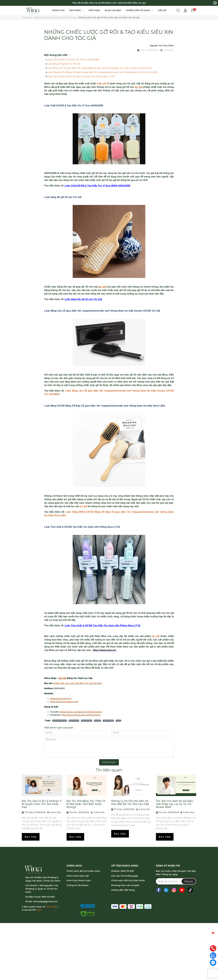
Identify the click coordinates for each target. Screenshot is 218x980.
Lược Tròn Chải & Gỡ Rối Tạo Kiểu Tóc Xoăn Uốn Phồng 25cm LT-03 (81, 76)
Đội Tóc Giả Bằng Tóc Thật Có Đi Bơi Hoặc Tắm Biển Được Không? (86, 804)
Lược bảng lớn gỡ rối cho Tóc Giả (64, 64)
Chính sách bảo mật (78, 876)
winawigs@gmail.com (45, 901)
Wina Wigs (51, 907)
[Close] (215, 3)
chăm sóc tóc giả (60, 721)
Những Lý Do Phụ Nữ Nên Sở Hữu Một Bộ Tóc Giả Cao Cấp (130, 802)
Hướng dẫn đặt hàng (123, 890)
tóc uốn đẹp (108, 721)
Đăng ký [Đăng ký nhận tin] (189, 881)
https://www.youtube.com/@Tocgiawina (81, 712)
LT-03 (117, 527)
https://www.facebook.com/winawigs (81, 715)
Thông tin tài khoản (78, 885)
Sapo (39, 910)
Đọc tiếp (31, 837)
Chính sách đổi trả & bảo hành (83, 871)
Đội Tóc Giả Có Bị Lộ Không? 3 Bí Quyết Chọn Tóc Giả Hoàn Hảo (42, 804)
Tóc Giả (62, 678)
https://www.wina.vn (61, 699)
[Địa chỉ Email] (176, 881)
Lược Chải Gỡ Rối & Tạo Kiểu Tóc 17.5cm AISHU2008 (73, 60)
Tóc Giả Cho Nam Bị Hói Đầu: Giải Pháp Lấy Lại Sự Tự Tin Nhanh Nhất (175, 804)
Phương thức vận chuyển (125, 885)
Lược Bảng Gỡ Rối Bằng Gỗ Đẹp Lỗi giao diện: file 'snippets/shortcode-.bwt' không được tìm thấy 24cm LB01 (102, 72)
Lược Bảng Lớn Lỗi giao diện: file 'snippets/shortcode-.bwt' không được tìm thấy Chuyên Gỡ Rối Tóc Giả (100, 68)
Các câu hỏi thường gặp (125, 876)
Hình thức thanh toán (79, 880)
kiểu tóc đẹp (87, 721)
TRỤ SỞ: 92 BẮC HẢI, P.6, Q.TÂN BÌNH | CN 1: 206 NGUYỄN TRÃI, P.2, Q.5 (109, 3)
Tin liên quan (109, 770)
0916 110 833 (48, 897)
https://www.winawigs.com (64, 702)
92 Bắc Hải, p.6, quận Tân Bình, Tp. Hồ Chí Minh (78, 683)
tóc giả (138, 87)
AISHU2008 (97, 106)
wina (118, 721)
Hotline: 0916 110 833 (123, 871)
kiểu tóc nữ (74, 721)
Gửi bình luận (109, 762)
